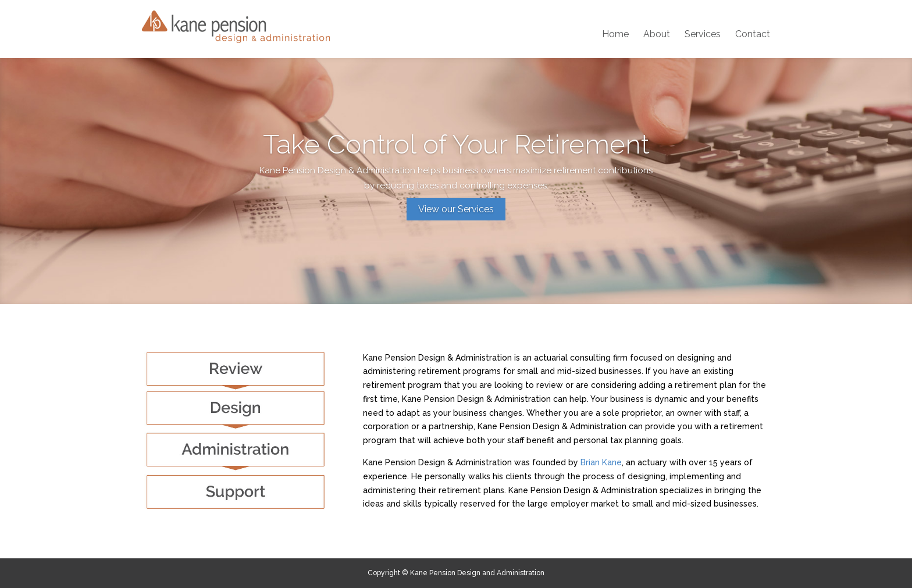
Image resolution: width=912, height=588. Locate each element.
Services (703, 35)
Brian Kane (601, 462)
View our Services (456, 209)
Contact (753, 35)
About (657, 35)
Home (615, 35)
